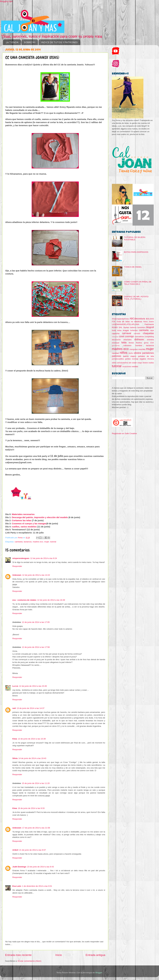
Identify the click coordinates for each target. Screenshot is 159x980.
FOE (114, 322)
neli (14, 708)
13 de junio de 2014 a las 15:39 (32, 739)
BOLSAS (150, 319)
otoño (131, 353)
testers (145, 363)
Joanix (151, 322)
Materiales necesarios (23, 514)
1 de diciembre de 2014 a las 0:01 (37, 886)
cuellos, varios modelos (24, 527)
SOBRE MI (30, 42)
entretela (150, 340)
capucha (116, 333)
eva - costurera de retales (24, 600)
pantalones (148, 353)
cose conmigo (126, 336)
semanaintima (123, 363)
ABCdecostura (137, 319)
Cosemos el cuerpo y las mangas (29, 524)
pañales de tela (146, 356)
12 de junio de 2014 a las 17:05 (36, 622)
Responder (17, 566)
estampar (116, 343)
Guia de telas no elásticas (129, 322)
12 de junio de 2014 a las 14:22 (36, 575)
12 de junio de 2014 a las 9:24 (44, 558)
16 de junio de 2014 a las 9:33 (31, 808)
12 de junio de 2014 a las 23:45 (33, 686)
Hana (145, 322)
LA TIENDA (12, 42)
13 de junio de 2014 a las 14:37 (30, 708)
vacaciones (127, 367)
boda (114, 330)
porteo (128, 359)
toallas (151, 363)
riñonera (151, 359)
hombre (139, 345)
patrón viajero (130, 356)
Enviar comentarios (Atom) (30, 961)
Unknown (17, 575)
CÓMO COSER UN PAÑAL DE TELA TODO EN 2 (138, 283)
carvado (137, 334)
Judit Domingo (19, 867)
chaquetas (148, 333)
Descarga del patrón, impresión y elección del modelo (40, 517)
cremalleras (139, 337)
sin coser (133, 363)
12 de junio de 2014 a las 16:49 (51, 600)
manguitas (134, 349)
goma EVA (149, 343)
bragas (126, 330)
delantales (127, 340)
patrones (117, 356)
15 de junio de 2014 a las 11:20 (36, 783)
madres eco (38, 542)
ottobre (138, 353)
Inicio (59, 955)
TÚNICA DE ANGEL (133, 267)
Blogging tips (6, 1)
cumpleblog (149, 337)
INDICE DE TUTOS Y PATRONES (59, 42)
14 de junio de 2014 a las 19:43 (32, 758)
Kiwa (15, 739)
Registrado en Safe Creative (124, 433)
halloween (127, 346)
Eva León (17, 886)
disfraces (139, 339)
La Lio (15, 686)
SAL (121, 327)
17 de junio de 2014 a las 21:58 (36, 828)
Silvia (15, 758)
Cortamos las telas (22, 520)
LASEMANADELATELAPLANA (126, 324)
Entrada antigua (95, 955)
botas (119, 330)
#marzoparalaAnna (120, 319)
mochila (142, 349)
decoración (116, 340)
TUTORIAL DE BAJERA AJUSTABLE (135, 238)
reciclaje (135, 359)
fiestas (131, 343)
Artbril (15, 850)
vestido (135, 366)
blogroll (150, 327)
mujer (47, 542)
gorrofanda (116, 346)
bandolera (141, 327)
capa (152, 330)
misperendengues (21, 558)
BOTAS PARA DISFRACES (136, 252)
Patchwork (149, 324)
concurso (115, 337)
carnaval (127, 333)
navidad (115, 353)
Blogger (99, 973)
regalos (143, 359)
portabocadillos (118, 359)
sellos (114, 363)
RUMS (115, 327)
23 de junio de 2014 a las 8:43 (41, 867)
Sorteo (126, 327)
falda (124, 342)
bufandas (134, 330)
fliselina (139, 343)
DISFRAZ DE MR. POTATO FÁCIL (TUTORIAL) (136, 298)
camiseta (19, 542)
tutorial (53, 542)
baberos (133, 327)
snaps (140, 363)
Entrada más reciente (18, 955)
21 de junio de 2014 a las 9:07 (33, 850)
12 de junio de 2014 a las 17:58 (36, 647)
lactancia (28, 542)
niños (124, 353)
